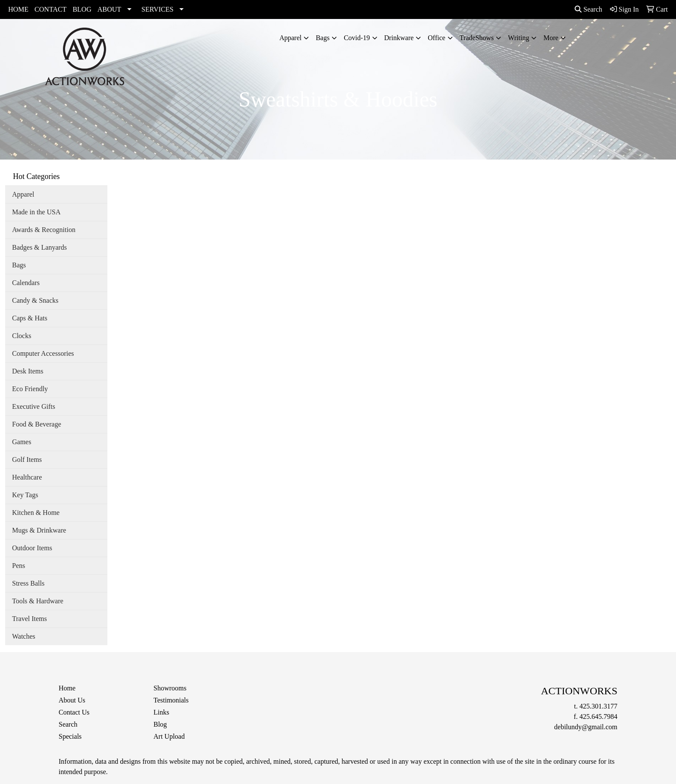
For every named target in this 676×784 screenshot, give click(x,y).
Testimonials (171, 700)
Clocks (22, 336)
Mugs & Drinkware (39, 530)
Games (22, 442)
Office (437, 38)
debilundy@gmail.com (586, 727)
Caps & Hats (30, 318)
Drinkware (399, 38)
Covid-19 (357, 38)
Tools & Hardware (38, 601)
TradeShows (477, 38)
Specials (70, 736)
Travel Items (30, 619)
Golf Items (27, 459)
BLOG (82, 9)
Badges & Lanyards (39, 247)
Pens (19, 566)
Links (161, 712)
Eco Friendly (30, 389)
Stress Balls (28, 583)
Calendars (26, 283)
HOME (18, 9)
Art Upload (169, 736)
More (551, 38)
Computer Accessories (43, 353)
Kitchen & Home (36, 513)
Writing (518, 38)
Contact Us (74, 712)
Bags (322, 38)
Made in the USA (36, 212)
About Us (72, 700)
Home (67, 688)
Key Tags (25, 495)
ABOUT (109, 9)
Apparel (291, 38)
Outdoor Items (32, 548)
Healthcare (27, 477)
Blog (160, 724)
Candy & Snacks (35, 300)
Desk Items (28, 371)
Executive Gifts (34, 406)
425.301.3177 (598, 706)
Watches (24, 636)
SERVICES (157, 9)
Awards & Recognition (44, 230)
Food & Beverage (37, 424)
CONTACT (50, 9)
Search (588, 9)
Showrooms (170, 688)
